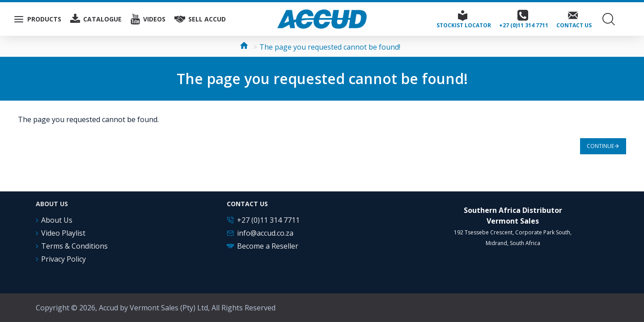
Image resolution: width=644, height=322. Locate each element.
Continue (600, 146)
